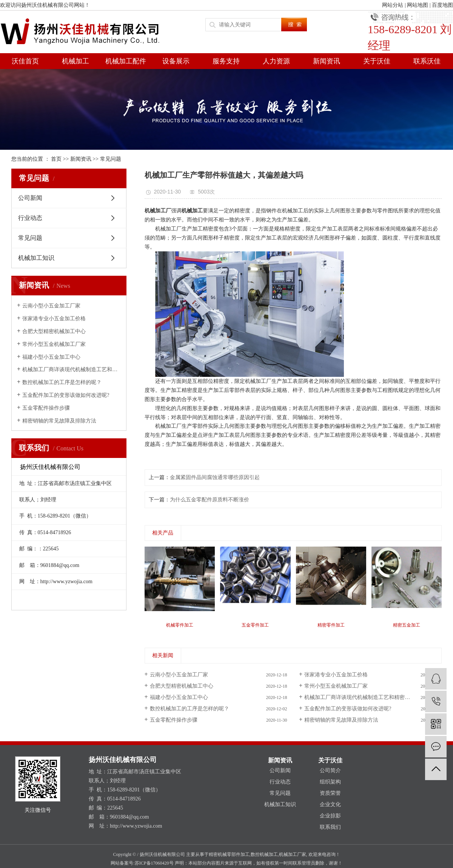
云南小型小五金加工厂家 (51, 306)
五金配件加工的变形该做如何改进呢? (66, 395)
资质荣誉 (330, 793)
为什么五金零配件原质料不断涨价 (210, 500)
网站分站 (393, 5)
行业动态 (30, 218)
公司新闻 (30, 198)
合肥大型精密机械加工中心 (54, 331)
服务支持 (226, 61)
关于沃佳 (377, 61)
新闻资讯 (327, 61)
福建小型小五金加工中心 (51, 357)
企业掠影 (330, 816)
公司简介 (330, 770)
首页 (56, 159)
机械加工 (75, 61)
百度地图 (442, 5)
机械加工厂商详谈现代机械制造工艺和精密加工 (72, 369)
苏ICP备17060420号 (154, 863)
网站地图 (418, 5)
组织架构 (330, 782)
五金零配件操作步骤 (46, 408)
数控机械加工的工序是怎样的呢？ (62, 382)
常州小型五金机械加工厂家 (54, 344)
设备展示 (176, 61)
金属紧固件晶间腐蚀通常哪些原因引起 (215, 477)
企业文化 (330, 804)
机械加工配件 (126, 61)
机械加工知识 (36, 258)
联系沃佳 (427, 61)
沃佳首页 (25, 61)
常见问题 (111, 159)
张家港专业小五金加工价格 (54, 319)
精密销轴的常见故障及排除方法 (59, 421)
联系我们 (330, 827)
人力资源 (276, 61)
